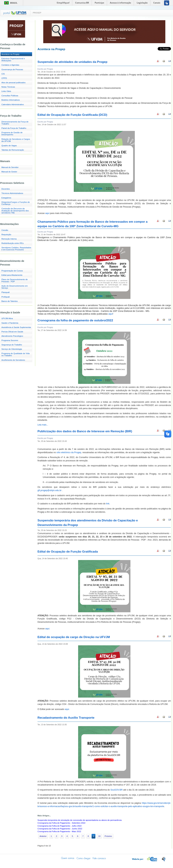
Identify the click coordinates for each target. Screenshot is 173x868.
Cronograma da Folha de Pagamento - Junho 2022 (60, 829)
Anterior (43, 836)
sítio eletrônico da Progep (69, 452)
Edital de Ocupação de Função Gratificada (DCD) (72, 115)
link (108, 504)
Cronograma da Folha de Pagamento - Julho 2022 (60, 826)
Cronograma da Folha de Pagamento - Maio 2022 (59, 831)
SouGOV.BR (116, 790)
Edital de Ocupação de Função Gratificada (68, 552)
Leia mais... (43, 425)
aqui (47, 213)
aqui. (48, 629)
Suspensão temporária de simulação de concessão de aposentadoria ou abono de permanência (80, 820)
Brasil (14, 3)
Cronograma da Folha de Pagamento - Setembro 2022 (61, 823)
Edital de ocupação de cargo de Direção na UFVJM (74, 637)
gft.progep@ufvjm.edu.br (50, 490)
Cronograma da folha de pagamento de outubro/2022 (75, 320)
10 (99, 836)
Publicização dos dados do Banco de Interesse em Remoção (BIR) (85, 431)
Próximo (108, 836)
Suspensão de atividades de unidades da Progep (72, 62)
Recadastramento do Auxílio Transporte (66, 718)
